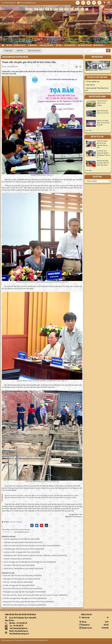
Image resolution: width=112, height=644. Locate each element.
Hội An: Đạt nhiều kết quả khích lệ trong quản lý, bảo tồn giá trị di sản (27, 546)
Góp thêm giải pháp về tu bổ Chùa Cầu (17, 539)
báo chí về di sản (97, 137)
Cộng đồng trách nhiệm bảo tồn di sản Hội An (19, 549)
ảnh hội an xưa (97, 57)
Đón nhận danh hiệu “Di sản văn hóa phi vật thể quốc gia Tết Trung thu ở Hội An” (31, 595)
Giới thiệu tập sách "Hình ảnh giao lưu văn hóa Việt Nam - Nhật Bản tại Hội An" (31, 555)
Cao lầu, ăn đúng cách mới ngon (14, 585)
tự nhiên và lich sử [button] (20, 46)
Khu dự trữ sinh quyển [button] (47, 46)
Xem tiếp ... (89, 130)
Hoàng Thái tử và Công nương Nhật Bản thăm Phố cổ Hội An (24, 602)
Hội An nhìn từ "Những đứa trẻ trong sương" (19, 569)
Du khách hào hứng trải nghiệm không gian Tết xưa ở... (103, 154)
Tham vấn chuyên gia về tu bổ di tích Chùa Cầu (15, 57)
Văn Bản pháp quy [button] (99, 46)
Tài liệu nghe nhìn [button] (70, 46)
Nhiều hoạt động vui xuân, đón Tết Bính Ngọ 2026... (103, 163)
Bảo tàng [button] (59, 46)
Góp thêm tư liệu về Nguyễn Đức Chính (17, 552)
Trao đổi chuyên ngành (97, 97)
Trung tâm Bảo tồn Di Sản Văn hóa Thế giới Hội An (32, 640)
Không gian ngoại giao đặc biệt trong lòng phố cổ (20, 592)
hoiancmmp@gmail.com (28, 3)
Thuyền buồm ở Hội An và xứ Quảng (102, 103)
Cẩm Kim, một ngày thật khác (13, 582)
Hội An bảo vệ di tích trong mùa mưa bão (17, 579)
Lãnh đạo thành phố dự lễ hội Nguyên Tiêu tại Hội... (102, 144)
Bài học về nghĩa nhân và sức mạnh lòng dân (103, 123)
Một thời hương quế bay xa (13, 559)
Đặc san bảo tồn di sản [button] (85, 45)
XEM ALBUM (98, 66)
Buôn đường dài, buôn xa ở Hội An (103, 112)
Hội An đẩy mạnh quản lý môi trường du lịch (18, 589)
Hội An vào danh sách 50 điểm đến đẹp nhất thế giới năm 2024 (25, 562)
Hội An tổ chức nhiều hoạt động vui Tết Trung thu (20, 605)
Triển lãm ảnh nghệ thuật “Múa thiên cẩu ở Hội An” (20, 598)
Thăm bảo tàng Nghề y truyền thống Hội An (18, 542)
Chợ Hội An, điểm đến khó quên (15, 565)
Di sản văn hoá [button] (33, 46)
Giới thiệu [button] (9, 45)
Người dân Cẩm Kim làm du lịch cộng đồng (18, 576)
